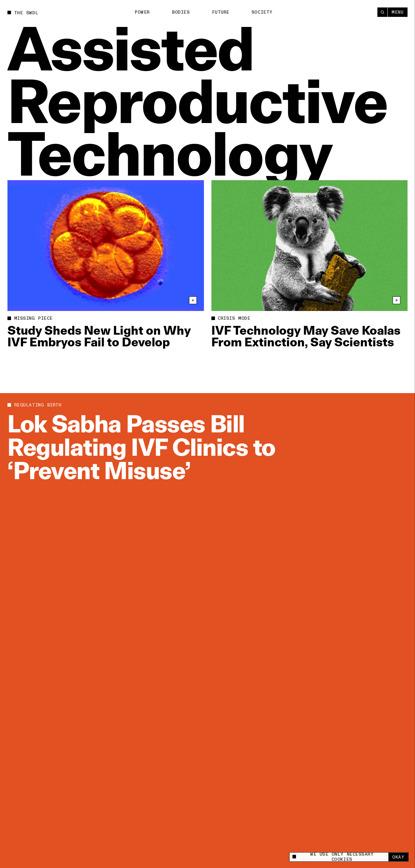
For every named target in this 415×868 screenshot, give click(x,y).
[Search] (382, 12)
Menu (397, 12)
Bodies (181, 12)
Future (221, 12)
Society (262, 12)
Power (142, 12)
